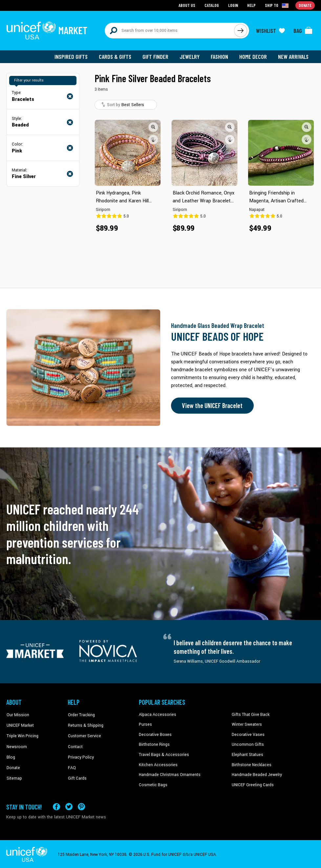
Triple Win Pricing (22, 734)
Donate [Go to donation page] (305, 5)
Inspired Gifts (72, 56)
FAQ (72, 764)
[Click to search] (241, 30)
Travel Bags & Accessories (163, 754)
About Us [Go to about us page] (187, 5)
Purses (145, 724)
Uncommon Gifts (247, 744)
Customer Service (84, 734)
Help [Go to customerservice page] (251, 5)
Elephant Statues (247, 754)
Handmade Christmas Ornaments (169, 774)
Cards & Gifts (116, 56)
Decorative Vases (247, 734)
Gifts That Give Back (250, 714)
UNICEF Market (20, 724)
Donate (13, 764)
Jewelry (190, 56)
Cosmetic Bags (153, 784)
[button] (153, 126)
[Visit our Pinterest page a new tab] (81, 806)
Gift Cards (77, 774)
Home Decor (253, 56)
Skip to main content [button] (160, 0)
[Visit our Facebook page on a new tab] (56, 806)
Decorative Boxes (155, 734)
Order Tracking (81, 714)
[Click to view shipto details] (277, 5)
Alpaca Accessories (157, 714)
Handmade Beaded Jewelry (256, 774)
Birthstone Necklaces (251, 764)
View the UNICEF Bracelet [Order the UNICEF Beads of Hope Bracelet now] (212, 405)
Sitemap (14, 774)
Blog (11, 754)
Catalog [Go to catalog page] (212, 5)
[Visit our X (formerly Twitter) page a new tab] (69, 806)
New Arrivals (293, 56)
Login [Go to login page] (233, 5)
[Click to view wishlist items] (270, 30)
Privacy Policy (80, 754)
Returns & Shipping (85, 724)
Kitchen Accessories (157, 764)
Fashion (220, 56)
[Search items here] (170, 30)
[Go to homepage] (47, 30)
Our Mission (17, 714)
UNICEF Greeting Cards (252, 784)
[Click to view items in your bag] (303, 30)
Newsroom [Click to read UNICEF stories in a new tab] (16, 744)
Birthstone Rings (154, 744)
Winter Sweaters (246, 724)
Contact (75, 744)
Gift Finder (156, 56)
